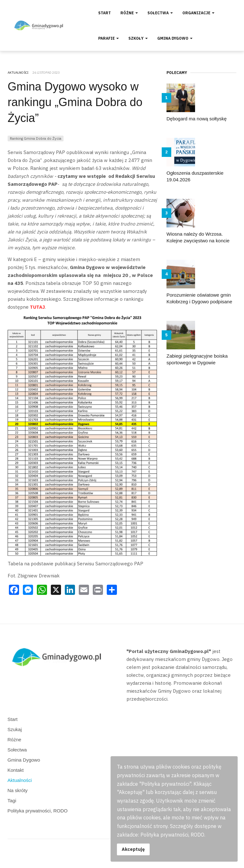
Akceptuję (133, 849)
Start (105, 13)
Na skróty (18, 790)
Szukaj (15, 729)
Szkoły (138, 38)
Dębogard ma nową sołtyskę (197, 119)
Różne (129, 13)
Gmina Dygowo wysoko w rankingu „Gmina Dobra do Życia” (75, 102)
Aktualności (20, 780)
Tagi (12, 801)
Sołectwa (160, 13)
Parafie (108, 38)
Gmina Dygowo (175, 38)
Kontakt (16, 770)
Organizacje (198, 13)
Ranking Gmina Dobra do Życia (36, 138)
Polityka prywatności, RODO (38, 811)
